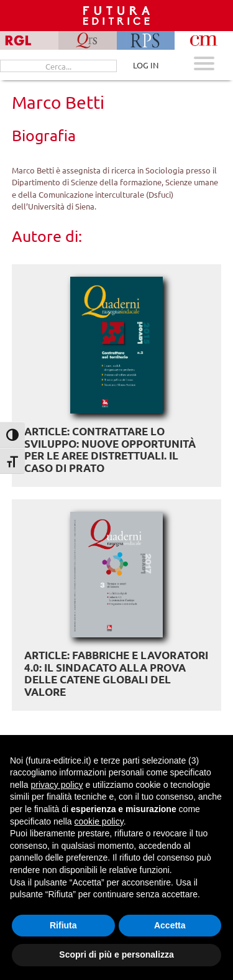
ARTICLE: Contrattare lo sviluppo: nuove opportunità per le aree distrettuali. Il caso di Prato (110, 450)
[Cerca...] (58, 66)
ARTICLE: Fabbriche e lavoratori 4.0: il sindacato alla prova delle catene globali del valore (116, 673)
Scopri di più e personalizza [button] (116, 955)
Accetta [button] (170, 925)
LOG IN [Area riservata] (146, 65)
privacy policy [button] (57, 785)
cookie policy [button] (99, 821)
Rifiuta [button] (63, 925)
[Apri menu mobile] (204, 65)
